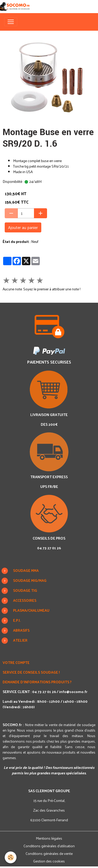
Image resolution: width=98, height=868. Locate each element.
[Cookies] (11, 857)
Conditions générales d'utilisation (49, 846)
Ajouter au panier (23, 227)
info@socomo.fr (73, 692)
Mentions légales (49, 838)
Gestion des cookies (49, 861)
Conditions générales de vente (49, 853)
